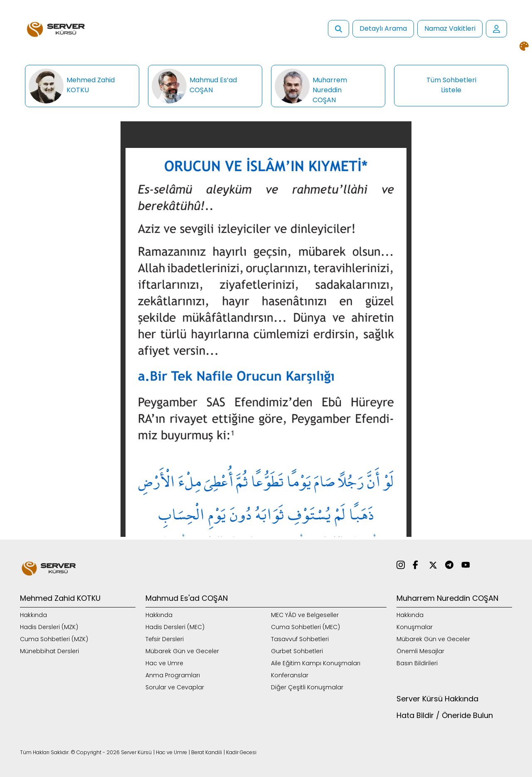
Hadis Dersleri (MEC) (175, 627)
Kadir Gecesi (241, 752)
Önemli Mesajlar (420, 651)
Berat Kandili (207, 752)
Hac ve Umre (164, 663)
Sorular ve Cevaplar (175, 687)
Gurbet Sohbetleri (297, 651)
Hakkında (33, 615)
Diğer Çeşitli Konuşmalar (307, 687)
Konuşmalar (415, 627)
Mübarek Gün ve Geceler (182, 651)
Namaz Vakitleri (450, 28)
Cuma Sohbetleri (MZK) (54, 639)
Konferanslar (290, 675)
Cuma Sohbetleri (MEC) (305, 627)
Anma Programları (173, 675)
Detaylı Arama (383, 28)
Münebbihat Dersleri (49, 651)
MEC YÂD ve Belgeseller (305, 615)
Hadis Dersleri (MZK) (49, 627)
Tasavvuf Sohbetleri (300, 639)
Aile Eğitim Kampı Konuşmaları (316, 663)
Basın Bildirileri (417, 663)
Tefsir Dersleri (165, 639)
